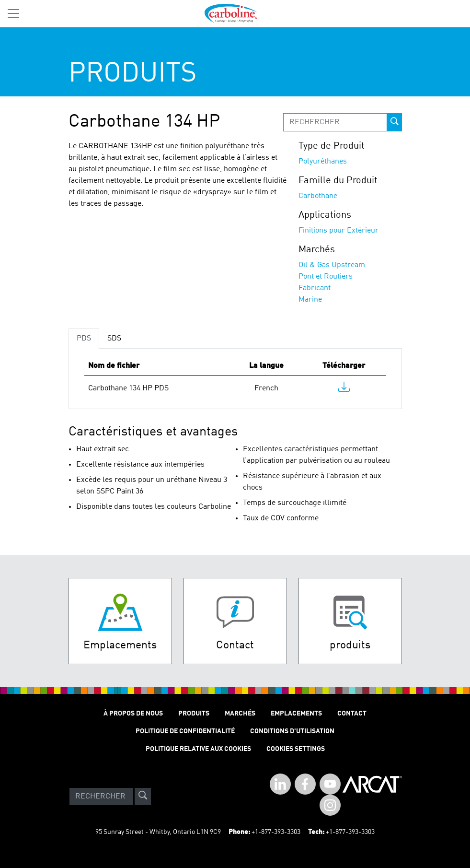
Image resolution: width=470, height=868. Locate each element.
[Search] (101, 797)
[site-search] (143, 797)
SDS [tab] (114, 339)
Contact (352, 714)
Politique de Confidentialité (185, 731)
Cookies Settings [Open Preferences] (296, 749)
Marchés (240, 714)
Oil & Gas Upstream (332, 265)
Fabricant (315, 288)
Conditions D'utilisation (292, 731)
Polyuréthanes (323, 162)
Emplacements (296, 714)
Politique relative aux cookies (198, 749)
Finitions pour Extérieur (338, 231)
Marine (310, 300)
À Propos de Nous (133, 714)
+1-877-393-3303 (276, 832)
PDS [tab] (84, 339)
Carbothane (318, 196)
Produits (194, 714)
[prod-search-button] (394, 122)
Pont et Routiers (326, 277)
